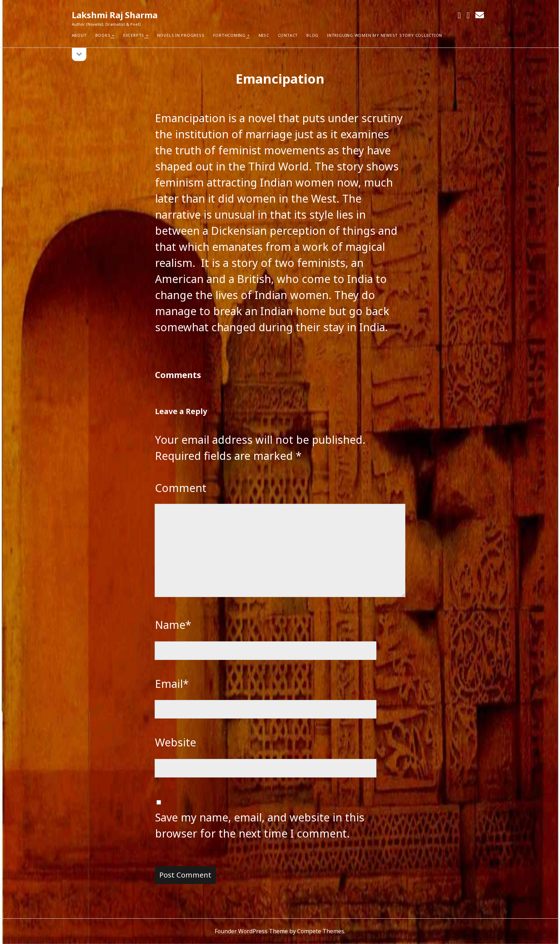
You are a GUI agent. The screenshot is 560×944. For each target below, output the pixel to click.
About (79, 35)
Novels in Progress (181, 35)
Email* (172, 684)
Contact (288, 35)
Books (103, 35)
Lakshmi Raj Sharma (115, 15)
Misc (264, 35)
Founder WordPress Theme (251, 931)
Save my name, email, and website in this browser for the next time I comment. (260, 825)
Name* (173, 625)
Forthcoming (229, 35)
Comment (181, 488)
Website (176, 742)
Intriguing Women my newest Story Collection (385, 35)
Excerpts (134, 35)
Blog (312, 35)
